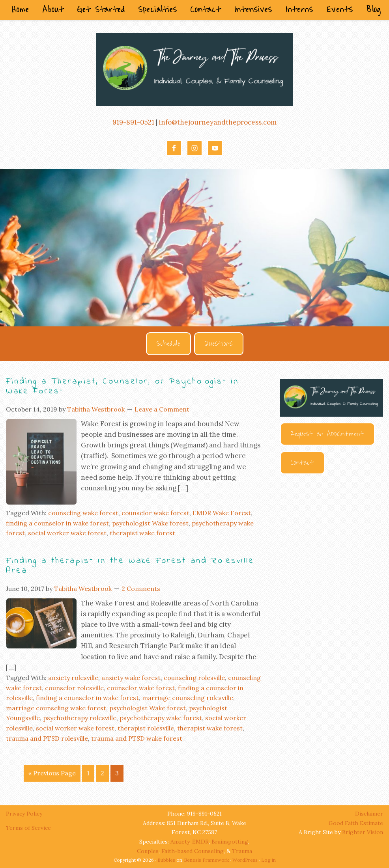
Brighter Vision (363, 832)
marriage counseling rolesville (188, 698)
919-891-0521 (133, 122)
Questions (219, 344)
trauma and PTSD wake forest (137, 738)
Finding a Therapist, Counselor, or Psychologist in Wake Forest (122, 387)
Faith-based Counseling (193, 851)
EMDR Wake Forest (222, 513)
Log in (268, 860)
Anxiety (180, 842)
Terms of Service (28, 828)
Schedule (168, 344)
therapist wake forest (142, 533)
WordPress (245, 860)
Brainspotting (230, 842)
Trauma (242, 851)
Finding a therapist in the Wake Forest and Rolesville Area (130, 566)
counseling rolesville (194, 678)
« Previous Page (52, 773)
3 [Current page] (117, 773)
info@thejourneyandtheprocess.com (218, 122)
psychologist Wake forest (150, 523)
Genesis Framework (206, 860)
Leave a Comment (162, 409)
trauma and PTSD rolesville (47, 738)
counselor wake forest (155, 513)
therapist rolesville (146, 728)
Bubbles (166, 860)
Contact (302, 463)
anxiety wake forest (131, 678)
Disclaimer (369, 814)
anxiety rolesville (73, 678)
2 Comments (141, 589)
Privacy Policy (25, 814)
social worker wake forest (67, 533)
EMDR (200, 842)
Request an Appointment (327, 434)
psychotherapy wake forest (161, 718)
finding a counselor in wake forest (57, 523)
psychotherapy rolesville (80, 718)
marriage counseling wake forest (56, 708)
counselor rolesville (74, 688)
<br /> (332, 569)
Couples (148, 851)
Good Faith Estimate (356, 823)
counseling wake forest (83, 513)
